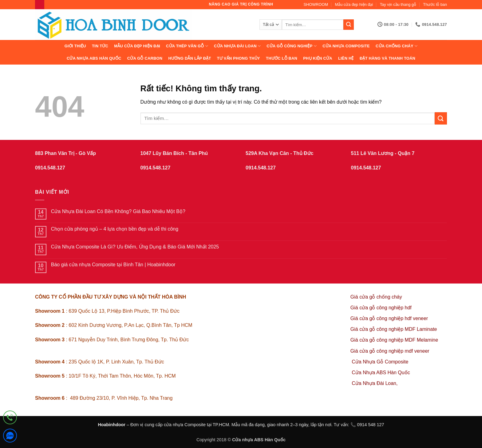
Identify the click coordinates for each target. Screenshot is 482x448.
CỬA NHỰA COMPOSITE (346, 46)
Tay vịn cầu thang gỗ (398, 4)
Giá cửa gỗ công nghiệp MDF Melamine (394, 340)
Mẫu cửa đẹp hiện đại (354, 4)
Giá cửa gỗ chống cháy (376, 297)
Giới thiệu (75, 46)
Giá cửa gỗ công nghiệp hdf (381, 308)
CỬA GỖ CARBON (145, 58)
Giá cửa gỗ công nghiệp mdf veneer (390, 351)
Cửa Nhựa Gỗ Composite (381, 362)
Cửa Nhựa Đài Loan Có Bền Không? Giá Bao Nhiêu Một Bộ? (118, 211)
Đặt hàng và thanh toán (387, 58)
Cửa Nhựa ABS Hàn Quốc (94, 58)
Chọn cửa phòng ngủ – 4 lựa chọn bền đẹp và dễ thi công (115, 229)
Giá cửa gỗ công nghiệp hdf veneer (389, 318)
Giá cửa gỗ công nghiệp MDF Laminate (394, 329)
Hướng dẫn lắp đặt (190, 58)
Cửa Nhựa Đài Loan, (375, 383)
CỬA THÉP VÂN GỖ (187, 46)
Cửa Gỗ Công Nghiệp (292, 46)
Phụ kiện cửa (318, 58)
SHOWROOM (316, 4)
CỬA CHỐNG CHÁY (397, 46)
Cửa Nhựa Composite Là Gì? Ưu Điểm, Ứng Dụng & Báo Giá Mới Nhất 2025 (135, 247)
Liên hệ (346, 58)
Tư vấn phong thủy (239, 58)
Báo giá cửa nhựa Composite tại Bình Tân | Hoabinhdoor (113, 265)
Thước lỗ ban (435, 4)
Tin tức (100, 46)
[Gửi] (349, 25)
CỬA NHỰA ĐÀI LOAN (237, 46)
